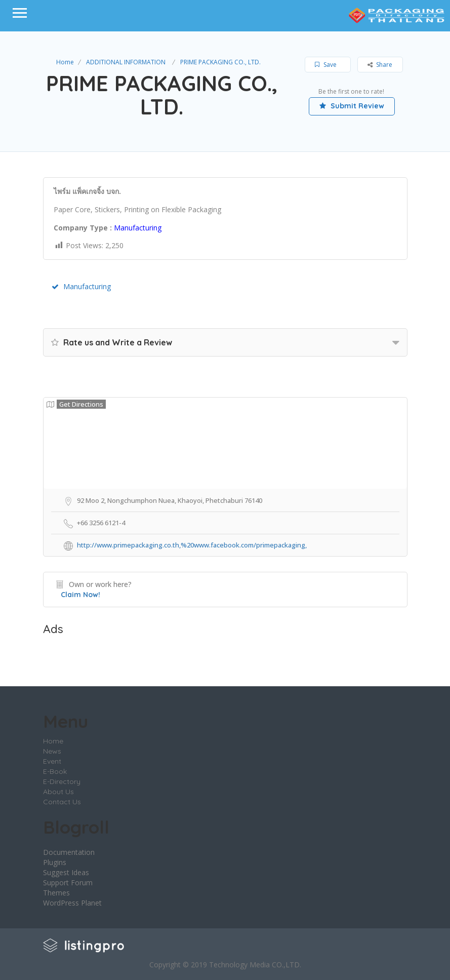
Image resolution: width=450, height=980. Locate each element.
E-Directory (62, 781)
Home (65, 62)
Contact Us (62, 802)
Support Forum (68, 883)
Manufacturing (81, 286)
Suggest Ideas (66, 872)
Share (380, 65)
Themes (56, 893)
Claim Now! (80, 595)
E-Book (55, 771)
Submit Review (352, 106)
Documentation (69, 852)
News (52, 751)
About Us (58, 792)
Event (52, 761)
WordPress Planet (72, 903)
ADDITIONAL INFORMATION (126, 62)
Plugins (55, 862)
